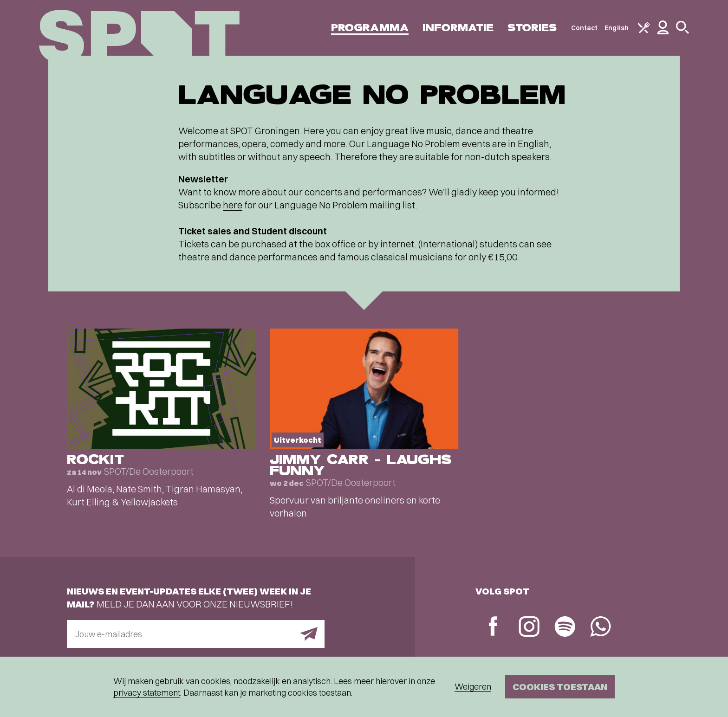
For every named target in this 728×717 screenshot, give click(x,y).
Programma (370, 28)
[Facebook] (493, 627)
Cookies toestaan (560, 687)
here (233, 205)
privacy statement (147, 693)
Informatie (458, 28)
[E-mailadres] (196, 634)
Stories (532, 28)
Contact (585, 28)
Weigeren (473, 687)
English (617, 28)
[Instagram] (529, 628)
